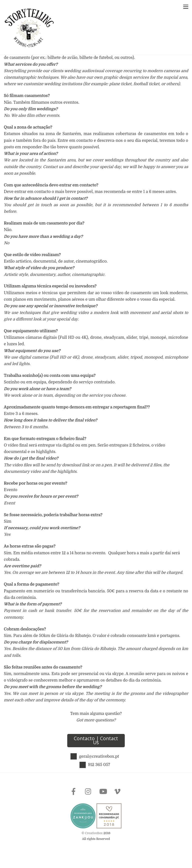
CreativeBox (94, 843)
